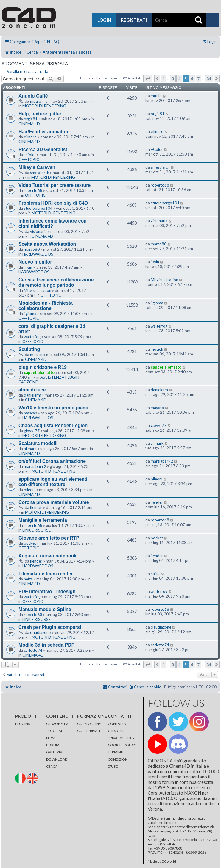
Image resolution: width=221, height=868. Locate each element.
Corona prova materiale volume (54, 502)
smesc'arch (40, 173)
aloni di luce (32, 390)
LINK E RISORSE (36, 530)
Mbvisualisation (38, 290)
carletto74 (33, 650)
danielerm (32, 395)
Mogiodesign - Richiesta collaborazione (46, 306)
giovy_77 (32, 431)
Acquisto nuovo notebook (48, 556)
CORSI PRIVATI (89, 731)
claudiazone (40, 632)
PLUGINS (22, 724)
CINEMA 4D (29, 124)
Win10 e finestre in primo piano (53, 408)
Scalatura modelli (38, 443)
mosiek (36, 355)
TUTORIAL (55, 731)
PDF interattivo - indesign (47, 592)
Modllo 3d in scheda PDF (46, 645)
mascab (31, 413)
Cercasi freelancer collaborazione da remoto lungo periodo (56, 282)
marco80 (32, 249)
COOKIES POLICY (122, 745)
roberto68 (33, 190)
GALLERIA (54, 752)
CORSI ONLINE (89, 724)
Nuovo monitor (35, 262)
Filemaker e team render (46, 574)
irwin (28, 267)
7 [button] (199, 79)
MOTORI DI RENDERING (44, 106)
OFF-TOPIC (29, 159)
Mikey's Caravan (37, 167)
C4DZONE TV (57, 724)
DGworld (169, 861)
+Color (30, 155)
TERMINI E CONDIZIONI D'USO (118, 759)
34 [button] (209, 79)
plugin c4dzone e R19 (43, 367)
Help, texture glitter (40, 114)
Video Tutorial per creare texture (55, 185)
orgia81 (31, 119)
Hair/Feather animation (44, 132)
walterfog (32, 337)
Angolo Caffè (33, 96)
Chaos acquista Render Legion (53, 426)
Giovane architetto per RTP (49, 538)
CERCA (52, 766)
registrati (134, 20)
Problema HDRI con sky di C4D (53, 203)
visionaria (38, 231)
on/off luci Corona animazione (52, 461)
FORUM (53, 745)
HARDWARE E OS (38, 254)
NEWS (51, 738)
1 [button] (164, 79)
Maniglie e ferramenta (43, 520)
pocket (30, 543)
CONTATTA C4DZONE (117, 727)
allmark (30, 449)
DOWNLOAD (57, 759)
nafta (28, 579)
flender (36, 507)
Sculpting (29, 349)
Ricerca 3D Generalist (43, 149)
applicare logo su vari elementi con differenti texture (53, 482)
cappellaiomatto (39, 372)
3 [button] (173, 79)
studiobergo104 (38, 208)
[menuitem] (53, 42)
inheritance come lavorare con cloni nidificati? (53, 224)
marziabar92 (35, 466)
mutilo (36, 101)
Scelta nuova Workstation (47, 244)
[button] (148, 79)
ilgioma (30, 314)
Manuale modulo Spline (45, 609)
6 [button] (192, 79)
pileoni (30, 490)
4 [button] (179, 79)
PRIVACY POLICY (121, 738)
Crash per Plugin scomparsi (50, 627)
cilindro (30, 137)
